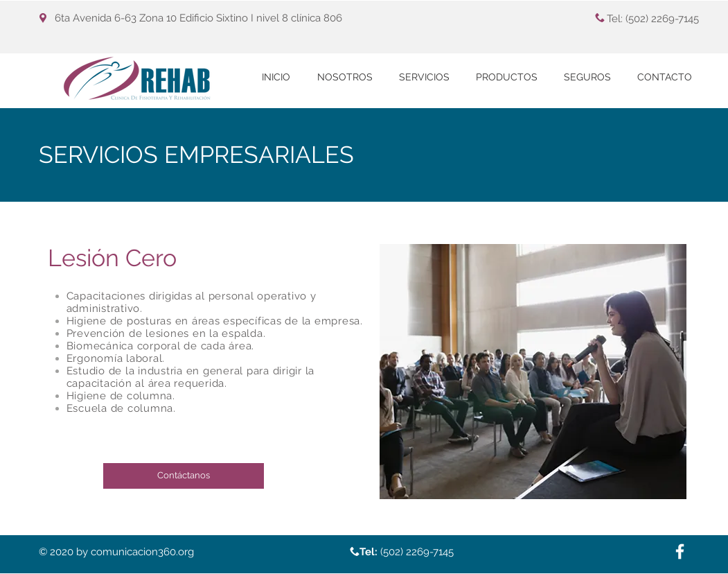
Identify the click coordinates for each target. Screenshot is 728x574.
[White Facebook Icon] (680, 551)
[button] (424, 77)
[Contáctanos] (184, 476)
